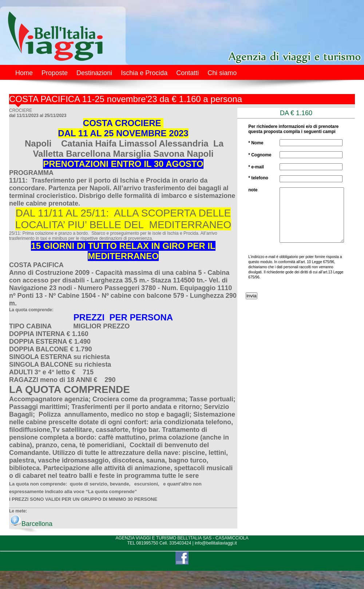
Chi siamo (222, 73)
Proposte (55, 73)
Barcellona (31, 524)
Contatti (187, 73)
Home (24, 73)
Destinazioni (94, 73)
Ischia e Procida (144, 73)
